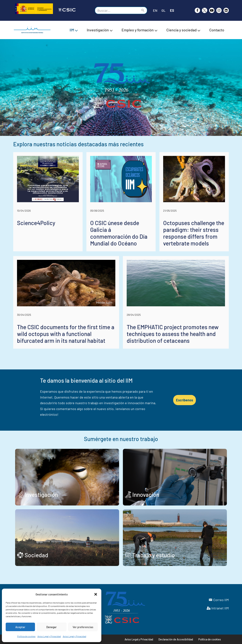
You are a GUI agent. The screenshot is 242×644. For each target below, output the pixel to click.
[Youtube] (212, 10)
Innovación (146, 495)
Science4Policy (36, 223)
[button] (96, 594)
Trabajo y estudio (154, 555)
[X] (205, 10)
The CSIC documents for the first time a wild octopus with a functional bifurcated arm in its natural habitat (66, 334)
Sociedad (36, 555)
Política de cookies (26, 636)
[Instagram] (219, 10)
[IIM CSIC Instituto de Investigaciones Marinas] (33, 30)
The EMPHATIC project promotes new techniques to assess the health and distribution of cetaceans (173, 334)
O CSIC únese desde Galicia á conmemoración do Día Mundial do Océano (119, 233)
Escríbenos (185, 400)
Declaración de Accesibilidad (176, 639)
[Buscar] (117, 10)
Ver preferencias (83, 627)
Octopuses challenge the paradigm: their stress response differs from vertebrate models (194, 233)
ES (172, 10)
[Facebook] (197, 10)
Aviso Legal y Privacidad (49, 636)
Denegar (52, 627)
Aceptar (20, 627)
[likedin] (226, 10)
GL (163, 10)
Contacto (217, 30)
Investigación (41, 495)
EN (155, 10)
